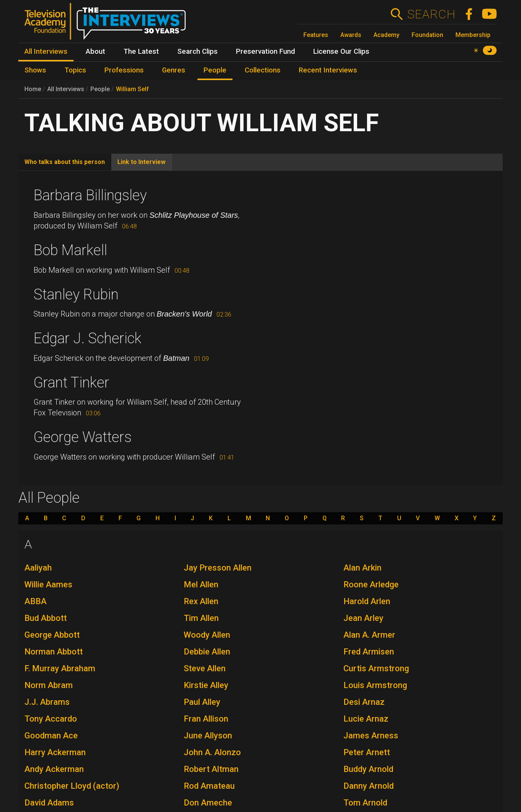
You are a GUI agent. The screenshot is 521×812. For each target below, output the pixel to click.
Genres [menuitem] (174, 70)
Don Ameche (208, 803)
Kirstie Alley (206, 685)
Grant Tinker (71, 383)
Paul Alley (202, 702)
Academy (386, 35)
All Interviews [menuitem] (46, 51)
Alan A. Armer (369, 635)
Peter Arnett (367, 752)
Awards (351, 35)
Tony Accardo (51, 719)
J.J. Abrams (47, 702)
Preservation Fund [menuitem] (265, 51)
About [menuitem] (95, 51)
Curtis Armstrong (376, 668)
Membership (473, 35)
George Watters (83, 437)
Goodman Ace (51, 736)
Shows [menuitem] (35, 70)
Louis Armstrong (375, 685)
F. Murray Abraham (60, 668)
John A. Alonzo (212, 752)
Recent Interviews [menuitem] (328, 70)
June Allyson (208, 736)
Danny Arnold (369, 786)
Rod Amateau (209, 786)
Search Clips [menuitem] (197, 51)
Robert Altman (211, 769)
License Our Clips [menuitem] (341, 51)
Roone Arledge (371, 584)
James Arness (371, 736)
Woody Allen (207, 635)
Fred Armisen (369, 652)
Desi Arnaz (364, 702)
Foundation (427, 35)
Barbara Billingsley (90, 195)
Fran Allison (206, 719)
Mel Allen (201, 584)
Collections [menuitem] (263, 70)
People (100, 89)
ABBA (35, 601)
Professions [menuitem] (124, 70)
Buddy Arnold (368, 769)
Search (431, 14)
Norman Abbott (54, 652)
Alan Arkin (362, 568)
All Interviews (66, 89)
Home (33, 89)
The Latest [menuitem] (141, 51)
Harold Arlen (367, 601)
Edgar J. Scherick (87, 338)
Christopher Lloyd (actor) (72, 786)
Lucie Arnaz (366, 719)
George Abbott (52, 635)
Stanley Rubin (76, 294)
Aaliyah (38, 568)
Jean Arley (363, 618)
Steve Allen (205, 668)
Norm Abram (49, 685)
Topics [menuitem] (75, 70)
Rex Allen (201, 601)
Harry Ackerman (55, 752)
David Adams (49, 803)
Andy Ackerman (54, 769)
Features (316, 35)
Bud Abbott (46, 618)
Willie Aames (48, 584)
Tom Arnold (365, 803)
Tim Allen (201, 618)
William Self (132, 89)
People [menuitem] (215, 70)
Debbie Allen (207, 652)
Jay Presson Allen (218, 568)
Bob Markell (70, 250)
